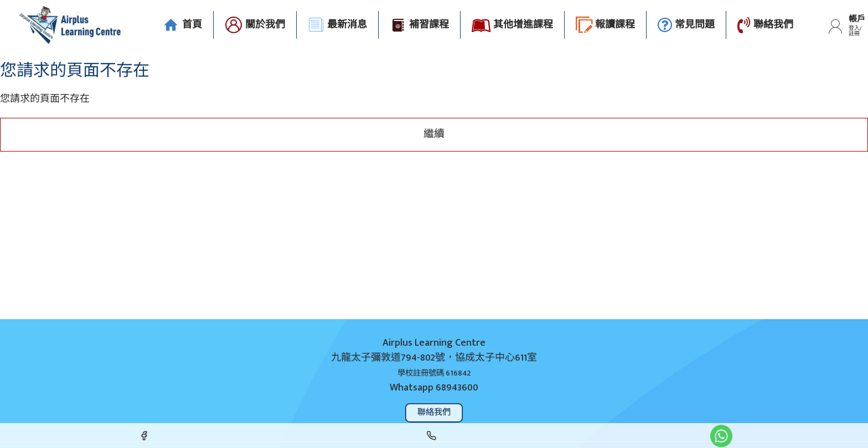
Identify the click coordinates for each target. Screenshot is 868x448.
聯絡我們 (434, 412)
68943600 (457, 388)
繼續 (434, 134)
